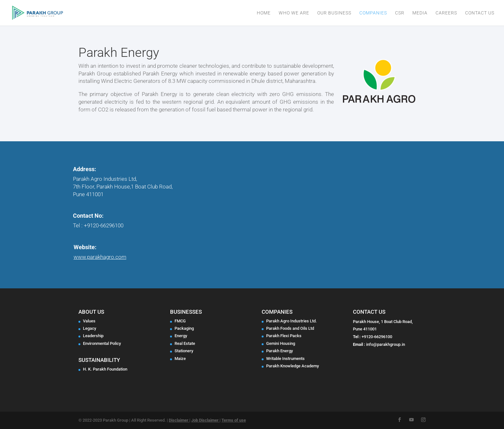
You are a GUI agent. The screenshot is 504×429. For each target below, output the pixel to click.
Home (264, 13)
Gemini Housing (281, 343)
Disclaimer (179, 420)
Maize (180, 359)
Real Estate (185, 343)
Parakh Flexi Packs (284, 336)
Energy (181, 336)
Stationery (184, 351)
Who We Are (294, 13)
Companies (373, 13)
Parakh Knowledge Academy (292, 366)
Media (420, 13)
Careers (446, 13)
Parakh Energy (279, 351)
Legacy (90, 328)
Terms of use (234, 420)
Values (89, 321)
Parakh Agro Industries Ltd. (292, 321)
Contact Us (480, 13)
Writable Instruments (285, 359)
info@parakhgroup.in (386, 344)
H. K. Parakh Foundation (105, 369)
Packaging (184, 328)
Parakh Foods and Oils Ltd (290, 328)
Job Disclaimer (205, 420)
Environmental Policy (102, 343)
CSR (400, 13)
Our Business (334, 13)
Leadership (93, 336)
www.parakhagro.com (100, 257)
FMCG (180, 321)
